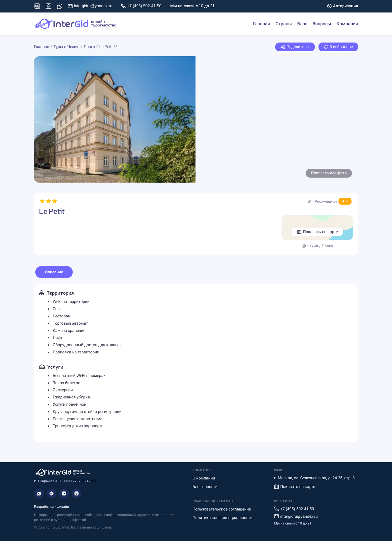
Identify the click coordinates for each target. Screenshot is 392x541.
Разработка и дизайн (51, 506)
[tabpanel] (196, 363)
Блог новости (205, 487)
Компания (347, 24)
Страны (284, 24)
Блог (302, 24)
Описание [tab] (54, 272)
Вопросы (322, 24)
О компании (204, 478)
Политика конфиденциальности (222, 518)
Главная (261, 24)
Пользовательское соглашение (222, 509)
